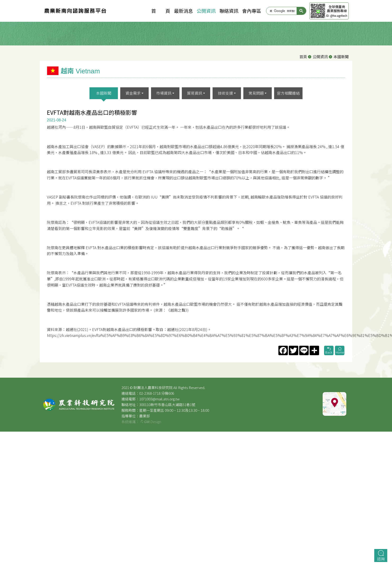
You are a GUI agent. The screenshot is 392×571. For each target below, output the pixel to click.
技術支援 (225, 93)
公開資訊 (206, 11)
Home (340, 351)
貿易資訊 (195, 93)
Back (329, 351)
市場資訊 (164, 93)
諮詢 (381, 556)
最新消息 (183, 11)
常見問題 (256, 93)
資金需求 (133, 93)
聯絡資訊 (229, 11)
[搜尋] (283, 11)
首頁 (303, 57)
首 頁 (161, 11)
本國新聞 (104, 93)
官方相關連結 (288, 93)
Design (151, 422)
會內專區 (252, 11)
